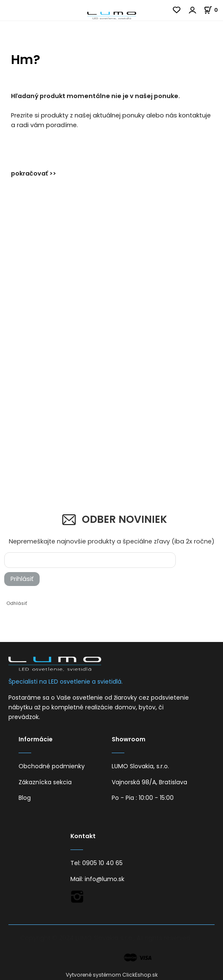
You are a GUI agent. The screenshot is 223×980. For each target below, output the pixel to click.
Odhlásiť (17, 603)
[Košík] (213, 10)
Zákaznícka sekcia (45, 782)
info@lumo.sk (105, 879)
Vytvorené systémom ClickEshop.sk (112, 975)
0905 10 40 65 (102, 863)
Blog (25, 798)
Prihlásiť (22, 579)
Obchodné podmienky (52, 766)
